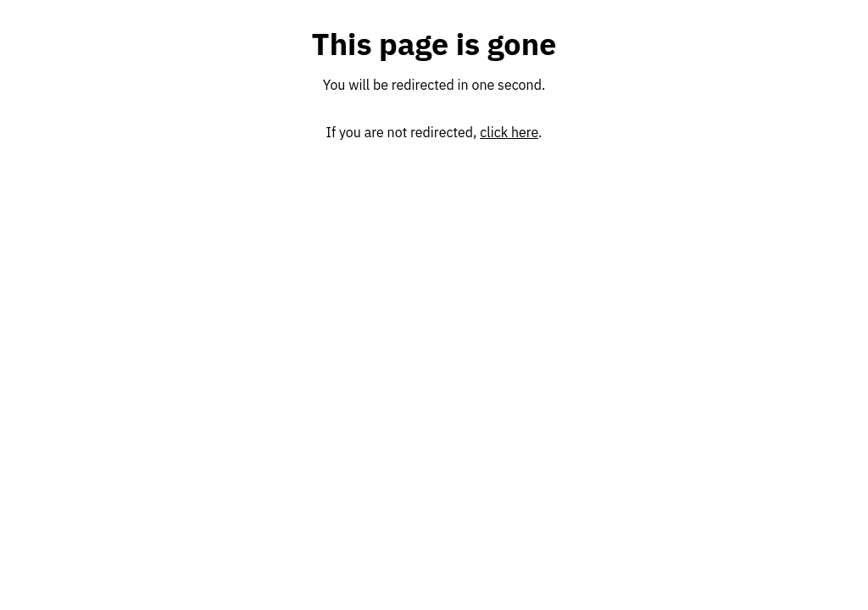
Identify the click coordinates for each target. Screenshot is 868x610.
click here (509, 132)
